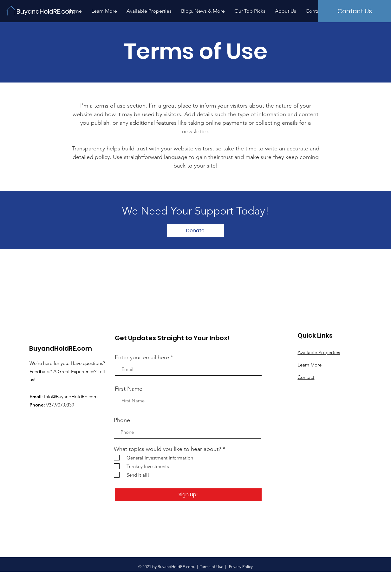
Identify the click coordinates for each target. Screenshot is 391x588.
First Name (129, 389)
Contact (306, 377)
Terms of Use (212, 567)
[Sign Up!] (188, 495)
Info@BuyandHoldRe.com (71, 396)
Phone (122, 420)
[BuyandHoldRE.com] (47, 11)
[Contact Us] (355, 11)
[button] (195, 231)
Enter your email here (142, 357)
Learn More (310, 365)
